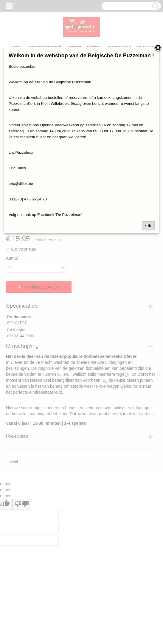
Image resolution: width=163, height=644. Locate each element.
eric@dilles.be (21, 184)
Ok (148, 226)
